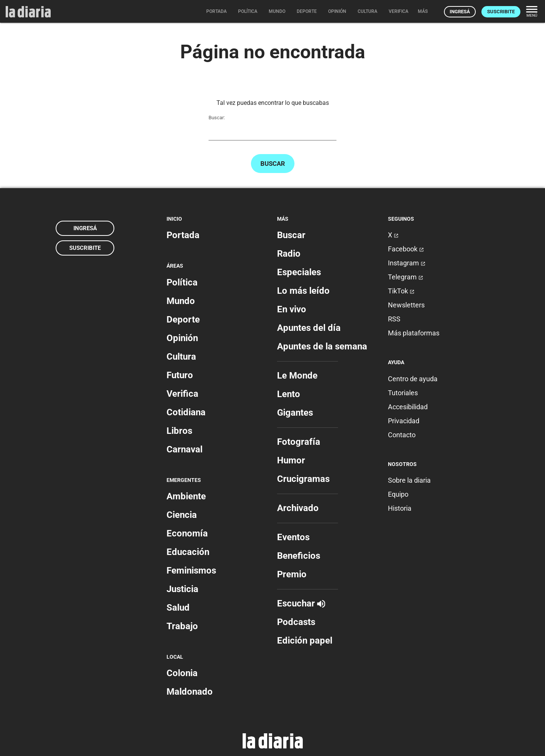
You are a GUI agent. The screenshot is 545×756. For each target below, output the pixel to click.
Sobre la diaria (409, 480)
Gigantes (295, 413)
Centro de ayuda (413, 379)
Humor (291, 460)
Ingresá (460, 12)
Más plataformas (414, 333)
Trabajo (182, 626)
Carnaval (185, 449)
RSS (394, 319)
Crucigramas (303, 479)
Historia (400, 508)
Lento (289, 394)
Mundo (181, 301)
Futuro (180, 375)
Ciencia (182, 515)
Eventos (293, 537)
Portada (183, 235)
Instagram (407, 263)
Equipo (398, 494)
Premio (292, 574)
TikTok (401, 291)
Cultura (181, 357)
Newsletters (406, 305)
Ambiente (186, 496)
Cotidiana (186, 412)
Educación (188, 552)
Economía (187, 533)
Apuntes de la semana (322, 346)
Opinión (182, 338)
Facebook (406, 249)
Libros (179, 431)
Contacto (402, 435)
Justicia (182, 589)
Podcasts (296, 622)
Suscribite (501, 12)
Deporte (183, 320)
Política (182, 282)
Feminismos (191, 571)
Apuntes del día (309, 328)
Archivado (298, 508)
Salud (178, 608)
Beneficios (299, 556)
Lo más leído (303, 291)
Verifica (182, 394)
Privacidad (404, 421)
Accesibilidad (408, 407)
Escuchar (301, 603)
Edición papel (305, 641)
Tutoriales (403, 393)
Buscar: (217, 118)
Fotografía (299, 442)
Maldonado (190, 692)
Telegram (406, 277)
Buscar (273, 164)
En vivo (292, 309)
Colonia (182, 673)
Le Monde (297, 376)
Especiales (299, 272)
